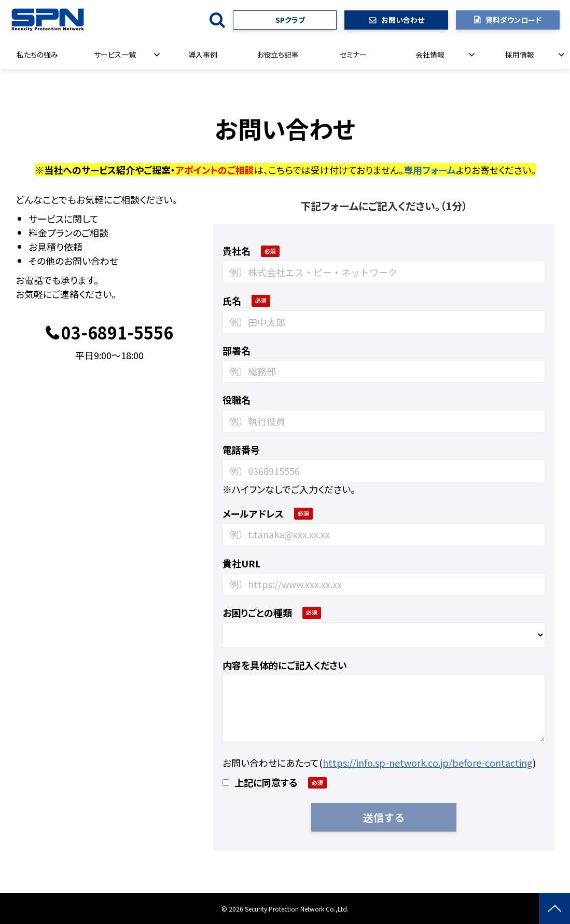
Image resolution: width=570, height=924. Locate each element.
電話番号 (241, 450)
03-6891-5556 (117, 333)
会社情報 (430, 55)
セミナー (353, 55)
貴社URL (242, 563)
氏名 (232, 301)
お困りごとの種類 (257, 613)
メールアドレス (253, 513)
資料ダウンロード (513, 20)
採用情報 (520, 55)
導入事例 (203, 55)
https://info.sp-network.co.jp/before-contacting (428, 763)
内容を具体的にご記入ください (285, 665)
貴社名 (237, 251)
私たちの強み (37, 55)
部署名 (237, 350)
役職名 (237, 400)
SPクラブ (290, 20)
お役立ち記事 (278, 55)
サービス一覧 (115, 55)
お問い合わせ (403, 20)
